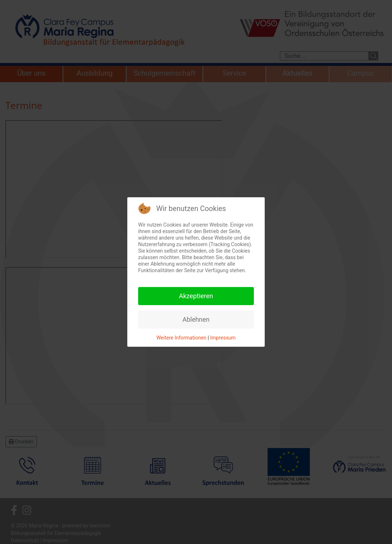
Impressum (223, 338)
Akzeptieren (196, 296)
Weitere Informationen (181, 338)
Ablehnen (196, 319)
